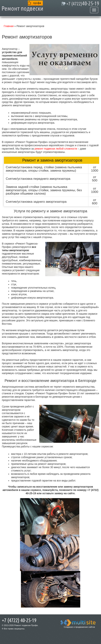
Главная (9, 26)
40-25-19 (83, 4)
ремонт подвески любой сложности (56, 149)
